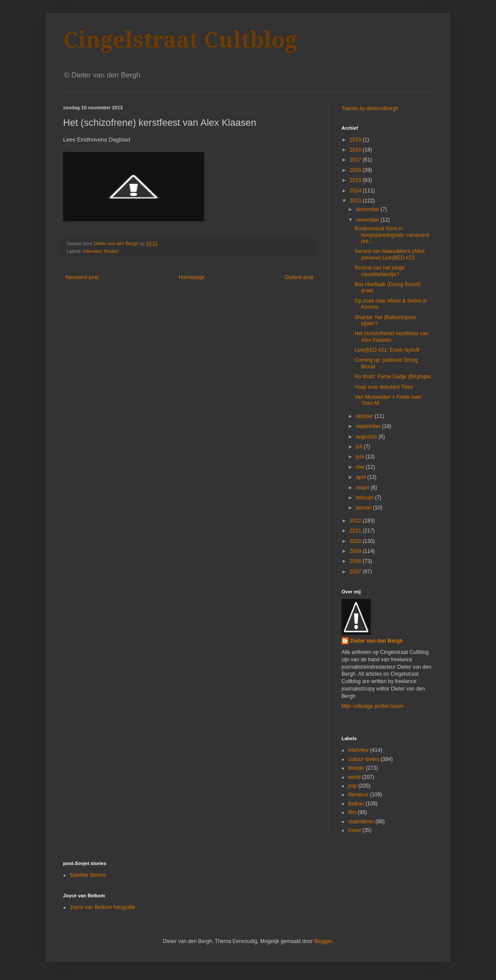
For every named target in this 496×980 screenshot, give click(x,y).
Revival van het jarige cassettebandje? (380, 271)
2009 (356, 551)
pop (352, 786)
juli (360, 447)
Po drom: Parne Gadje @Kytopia (393, 377)
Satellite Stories (88, 875)
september (369, 426)
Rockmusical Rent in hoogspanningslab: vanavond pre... (392, 235)
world (354, 777)
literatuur (358, 795)
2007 (356, 572)
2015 (356, 180)
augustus (367, 437)
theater (111, 251)
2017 (356, 160)
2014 (356, 191)
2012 (356, 521)
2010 (356, 541)
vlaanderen (361, 822)
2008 (356, 561)
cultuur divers (364, 759)
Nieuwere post (82, 277)
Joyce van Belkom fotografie (102, 907)
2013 (356, 201)
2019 (356, 140)
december (368, 209)
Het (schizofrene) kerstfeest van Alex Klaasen (391, 337)
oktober (365, 416)
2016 (356, 170)
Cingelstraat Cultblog (180, 40)
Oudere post (299, 277)
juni (361, 457)
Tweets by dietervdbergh (370, 108)
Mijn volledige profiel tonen (372, 706)
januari (364, 508)
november (368, 220)
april (362, 477)
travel (354, 830)
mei (361, 467)
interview (92, 251)
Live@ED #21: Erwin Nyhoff (387, 350)
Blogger (323, 941)
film (352, 812)
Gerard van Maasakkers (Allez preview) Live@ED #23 (390, 254)
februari (365, 498)
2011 (356, 531)
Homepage (192, 277)
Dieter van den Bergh (377, 641)
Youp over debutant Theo (384, 387)
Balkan (356, 804)
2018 (356, 150)
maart (363, 488)
